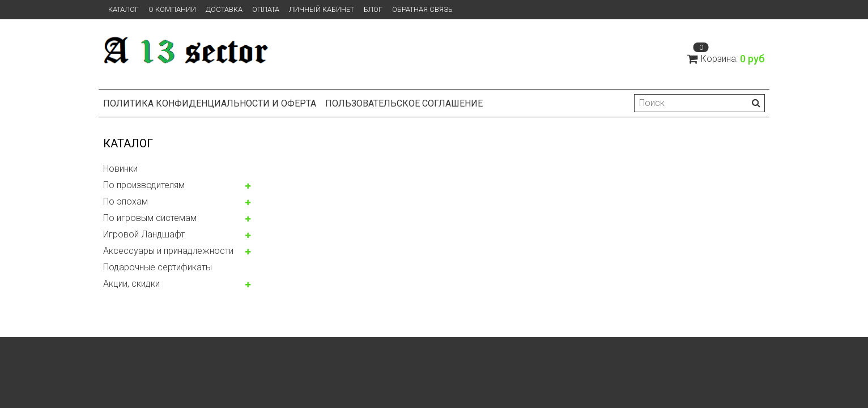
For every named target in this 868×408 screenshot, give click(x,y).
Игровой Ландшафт (144, 234)
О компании (172, 9)
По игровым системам (150, 218)
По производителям (144, 185)
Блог (373, 9)
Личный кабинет (322, 9)
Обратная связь (422, 9)
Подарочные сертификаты (158, 267)
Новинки (120, 169)
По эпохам (125, 201)
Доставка (224, 9)
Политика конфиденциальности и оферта (210, 103)
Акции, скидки (131, 284)
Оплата (266, 9)
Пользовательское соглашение (404, 103)
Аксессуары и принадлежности (168, 251)
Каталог (124, 9)
